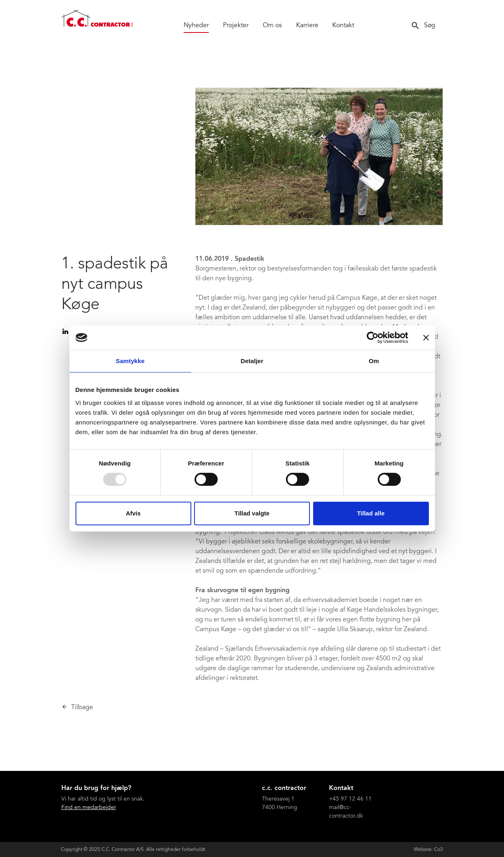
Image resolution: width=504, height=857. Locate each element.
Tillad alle (371, 513)
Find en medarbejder (89, 808)
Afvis (133, 513)
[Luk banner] (426, 338)
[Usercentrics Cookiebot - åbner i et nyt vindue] (373, 338)
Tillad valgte (252, 513)
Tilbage (82, 708)
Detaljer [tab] (252, 361)
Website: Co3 (428, 850)
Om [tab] (374, 361)
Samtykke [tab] (130, 361)
